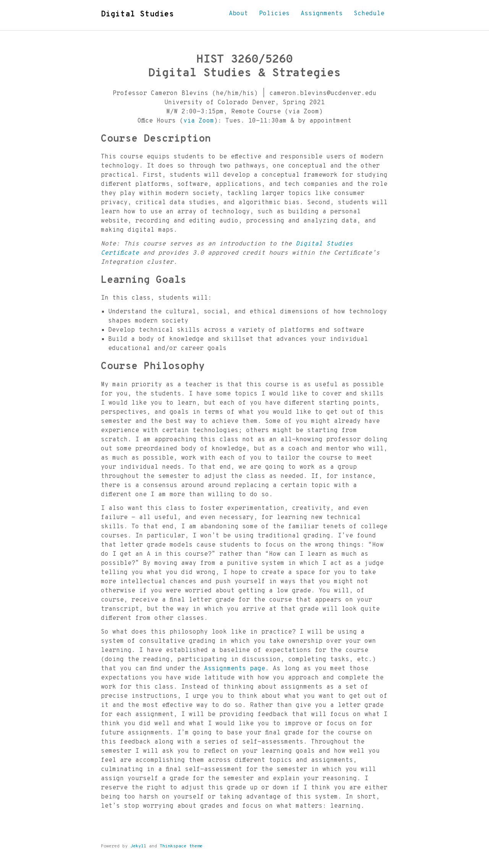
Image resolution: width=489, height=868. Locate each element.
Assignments (322, 14)
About (238, 14)
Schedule (369, 14)
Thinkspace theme (181, 846)
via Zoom (199, 121)
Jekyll (138, 846)
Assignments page (235, 669)
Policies (274, 14)
